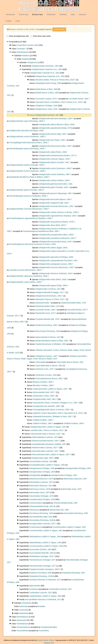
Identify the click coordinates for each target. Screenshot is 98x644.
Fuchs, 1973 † (46, 313)
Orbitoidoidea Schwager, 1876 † (42, 556)
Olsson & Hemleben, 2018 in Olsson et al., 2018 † (59, 102)
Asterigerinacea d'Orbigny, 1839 (42, 468)
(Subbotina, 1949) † (29, 196)
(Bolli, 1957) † (53, 225)
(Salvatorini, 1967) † (58, 238)
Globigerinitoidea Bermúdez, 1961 (45, 66)
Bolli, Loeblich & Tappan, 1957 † (51, 389)
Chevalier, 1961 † (55, 162)
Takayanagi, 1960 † (56, 193)
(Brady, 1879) (56, 128)
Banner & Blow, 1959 (47, 93)
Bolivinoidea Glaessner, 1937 (75, 479)
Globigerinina (32, 62)
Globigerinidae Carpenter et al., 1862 (45, 73)
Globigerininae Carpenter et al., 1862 (50, 76)
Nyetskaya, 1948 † (56, 118)
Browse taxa (38, 14)
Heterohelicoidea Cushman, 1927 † (46, 451)
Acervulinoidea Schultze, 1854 (41, 461)
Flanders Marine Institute (46, 640)
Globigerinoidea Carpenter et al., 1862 (47, 69)
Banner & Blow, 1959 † (52, 341)
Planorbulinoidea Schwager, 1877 (43, 566)
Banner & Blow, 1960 (46, 89)
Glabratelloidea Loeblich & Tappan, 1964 (45, 543)
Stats (73, 14)
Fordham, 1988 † (43, 423)
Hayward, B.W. (49, 643)
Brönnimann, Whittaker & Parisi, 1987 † (53, 416)
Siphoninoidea (35, 586)
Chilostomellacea (36, 503)
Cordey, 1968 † (44, 396)
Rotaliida (25, 59)
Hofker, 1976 (74, 303)
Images (9, 21)
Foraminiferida (22, 631)
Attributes (63, 14)
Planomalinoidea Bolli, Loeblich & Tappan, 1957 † (51, 454)
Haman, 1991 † (79, 99)
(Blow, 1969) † (57, 235)
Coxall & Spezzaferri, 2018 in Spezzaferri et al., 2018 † (58, 413)
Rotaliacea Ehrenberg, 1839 (40, 573)
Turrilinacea (34, 589)
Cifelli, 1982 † (45, 399)
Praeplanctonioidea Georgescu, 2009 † (45, 569)
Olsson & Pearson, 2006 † (52, 410)
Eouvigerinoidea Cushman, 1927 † (43, 524)
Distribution (51, 14)
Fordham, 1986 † (55, 180)
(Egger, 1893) (53, 248)
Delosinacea (34, 510)
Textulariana (27, 603)
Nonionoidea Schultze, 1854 (40, 549)
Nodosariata (21, 620)
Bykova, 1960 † (56, 199)
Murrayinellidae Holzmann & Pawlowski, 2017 (43, 599)
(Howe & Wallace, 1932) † (30, 177)
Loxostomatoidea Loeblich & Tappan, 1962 (46, 546)
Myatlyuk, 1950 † (58, 216)
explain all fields (59, 29)
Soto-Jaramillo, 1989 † (47, 406)
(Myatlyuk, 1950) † (31, 218)
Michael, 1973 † (78, 310)
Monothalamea (23, 617)
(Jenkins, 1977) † (58, 155)
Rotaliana (26, 56)
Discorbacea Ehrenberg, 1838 (41, 513)
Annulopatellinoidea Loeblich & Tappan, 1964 (47, 465)
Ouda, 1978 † (47, 109)
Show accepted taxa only (18, 36)
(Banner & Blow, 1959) (57, 125)
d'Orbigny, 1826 (46, 106)
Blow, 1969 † (41, 231)
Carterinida (24, 610)
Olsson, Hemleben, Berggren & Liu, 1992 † (56, 403)
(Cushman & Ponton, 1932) (33, 244)
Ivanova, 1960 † (56, 264)
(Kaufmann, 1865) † (28, 137)
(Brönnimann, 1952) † (29, 209)
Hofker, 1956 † (56, 146)
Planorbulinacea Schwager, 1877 (42, 560)
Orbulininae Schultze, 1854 (46, 375)
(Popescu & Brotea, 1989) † (59, 212)
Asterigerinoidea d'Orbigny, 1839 (78, 468)
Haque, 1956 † (53, 140)
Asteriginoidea (35, 475)
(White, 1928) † (53, 279)
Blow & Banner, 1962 (70, 362)
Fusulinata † (21, 49)
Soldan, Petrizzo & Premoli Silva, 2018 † (55, 80)
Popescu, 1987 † (47, 356)
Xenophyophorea (23, 627)
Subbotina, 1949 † (56, 273)
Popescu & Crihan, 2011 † (50, 299)
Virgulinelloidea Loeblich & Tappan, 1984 (45, 596)
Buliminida (23, 606)
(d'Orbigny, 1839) (26, 131)
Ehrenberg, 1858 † (47, 325)
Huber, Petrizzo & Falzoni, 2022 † (47, 430)
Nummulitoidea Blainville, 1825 (41, 553)
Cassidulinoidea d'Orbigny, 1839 (42, 499)
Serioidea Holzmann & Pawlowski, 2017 (45, 580)
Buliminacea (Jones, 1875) (40, 489)
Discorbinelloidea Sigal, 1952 (41, 517)
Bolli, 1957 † (44, 392)
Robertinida (24, 613)
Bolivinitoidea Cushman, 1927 (41, 482)
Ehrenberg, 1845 (48, 331)
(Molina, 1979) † (57, 222)
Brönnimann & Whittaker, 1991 (51, 344)
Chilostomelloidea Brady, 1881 (66, 503)
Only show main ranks (41, 36)
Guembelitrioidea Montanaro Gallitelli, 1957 (49, 444)
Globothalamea (23, 52)
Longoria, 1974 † (47, 99)
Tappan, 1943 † (55, 159)
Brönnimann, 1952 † (57, 206)
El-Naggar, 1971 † (50, 292)
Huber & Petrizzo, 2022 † (46, 434)
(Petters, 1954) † (29, 143)
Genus (32, 115)
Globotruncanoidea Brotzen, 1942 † (46, 441)
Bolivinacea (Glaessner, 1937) (41, 479)
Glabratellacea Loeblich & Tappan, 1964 (45, 537)
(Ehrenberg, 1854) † (27, 121)
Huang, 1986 (48, 83)
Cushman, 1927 (47, 115)
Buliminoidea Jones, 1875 (71, 489)
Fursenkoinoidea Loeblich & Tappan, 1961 (69, 527)
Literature (82, 14)
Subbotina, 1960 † (55, 174)
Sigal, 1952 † (53, 134)
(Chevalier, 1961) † (27, 165)
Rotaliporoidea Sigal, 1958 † (43, 458)
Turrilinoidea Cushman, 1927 (60, 589)
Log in (18, 21)
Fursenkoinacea (36, 527)
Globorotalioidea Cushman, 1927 (45, 437)
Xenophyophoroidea (49, 627)
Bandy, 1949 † (56, 242)
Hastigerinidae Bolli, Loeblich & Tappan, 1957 (48, 427)
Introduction (10, 14)
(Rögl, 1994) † (54, 285)
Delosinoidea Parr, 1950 (59, 510)
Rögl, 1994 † (54, 203)
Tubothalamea (22, 624)
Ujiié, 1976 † (48, 319)
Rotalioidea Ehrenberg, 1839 (73, 573)
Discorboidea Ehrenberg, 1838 (76, 513)
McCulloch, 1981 (56, 184)
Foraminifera (27, 45)
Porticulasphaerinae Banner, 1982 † (49, 378)
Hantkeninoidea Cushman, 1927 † (45, 448)
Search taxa (24, 14)
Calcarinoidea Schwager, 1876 (41, 496)
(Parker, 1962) (53, 152)
